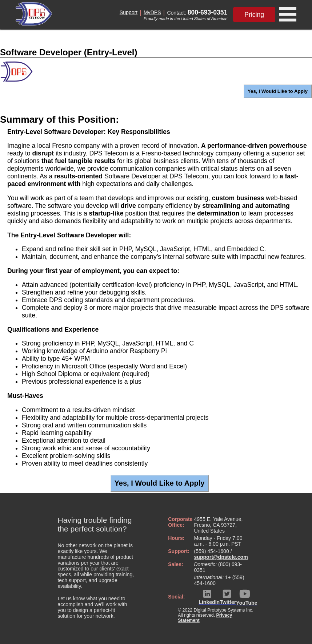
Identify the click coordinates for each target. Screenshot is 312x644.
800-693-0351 (208, 12)
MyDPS (152, 12)
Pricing (254, 15)
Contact (176, 13)
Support (129, 12)
